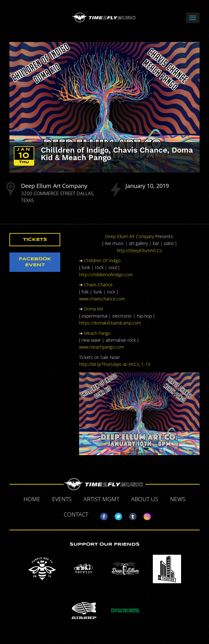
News (178, 499)
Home (32, 499)
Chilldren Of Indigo (102, 260)
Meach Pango (97, 333)
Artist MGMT (101, 499)
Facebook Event (35, 262)
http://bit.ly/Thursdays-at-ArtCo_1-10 (115, 364)
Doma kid (93, 309)
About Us (145, 499)
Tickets (35, 240)
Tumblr (130, 515)
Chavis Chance (98, 285)
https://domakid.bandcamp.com (110, 323)
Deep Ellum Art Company (54, 186)
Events (62, 499)
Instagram (145, 515)
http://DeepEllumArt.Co (139, 250)
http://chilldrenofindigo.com (106, 275)
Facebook (101, 515)
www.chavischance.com (102, 299)
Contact (76, 514)
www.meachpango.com (102, 347)
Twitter (116, 515)
